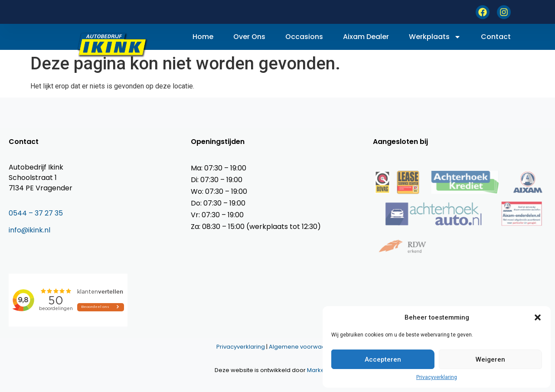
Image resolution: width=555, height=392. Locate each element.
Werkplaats (435, 37)
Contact (496, 37)
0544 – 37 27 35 (36, 213)
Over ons (249, 37)
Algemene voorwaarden (304, 347)
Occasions (304, 37)
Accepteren (383, 359)
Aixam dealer (366, 37)
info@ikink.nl (29, 230)
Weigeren (490, 359)
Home (203, 37)
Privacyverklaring (437, 377)
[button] (538, 317)
